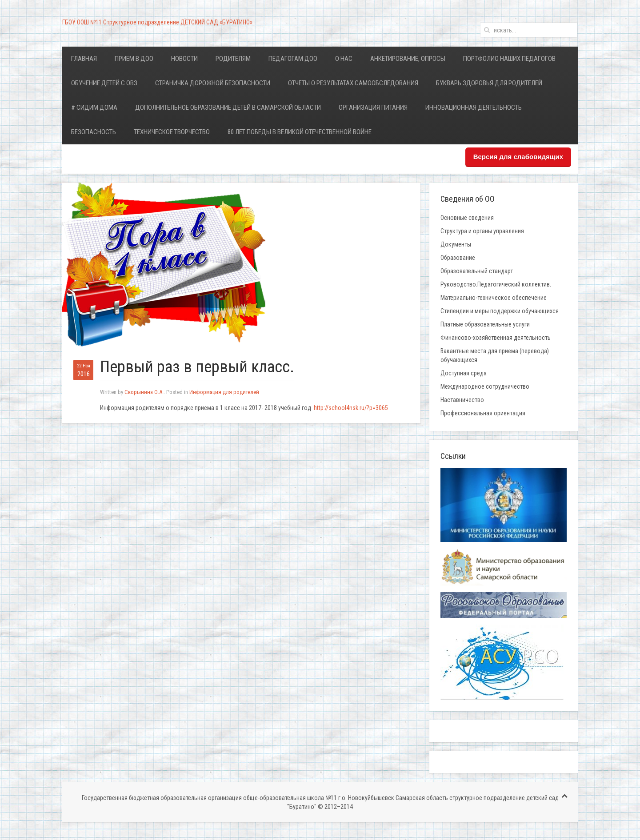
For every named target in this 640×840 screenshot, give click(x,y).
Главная (84, 59)
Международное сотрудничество (485, 386)
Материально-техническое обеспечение (494, 298)
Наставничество (462, 400)
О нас (344, 59)
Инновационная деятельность (474, 107)
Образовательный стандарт (477, 271)
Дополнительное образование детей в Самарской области (228, 107)
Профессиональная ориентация (483, 413)
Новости (184, 59)
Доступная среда (464, 373)
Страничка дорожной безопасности (213, 83)
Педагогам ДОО (293, 59)
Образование (458, 258)
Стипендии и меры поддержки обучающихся (500, 311)
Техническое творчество (172, 132)
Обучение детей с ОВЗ (104, 83)
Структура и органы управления (482, 231)
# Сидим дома (94, 107)
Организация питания (373, 107)
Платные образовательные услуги (485, 324)
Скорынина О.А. (144, 392)
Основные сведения (467, 218)
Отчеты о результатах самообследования (353, 83)
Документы (456, 244)
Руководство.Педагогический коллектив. (496, 284)
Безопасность (94, 132)
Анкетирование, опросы (408, 59)
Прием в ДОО (134, 59)
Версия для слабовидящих (518, 157)
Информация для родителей (224, 392)
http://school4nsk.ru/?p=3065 (351, 408)
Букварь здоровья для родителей (489, 83)
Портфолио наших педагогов (509, 59)
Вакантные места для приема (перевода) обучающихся (495, 355)
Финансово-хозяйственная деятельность (496, 338)
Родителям (233, 59)
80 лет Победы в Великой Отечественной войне (300, 132)
